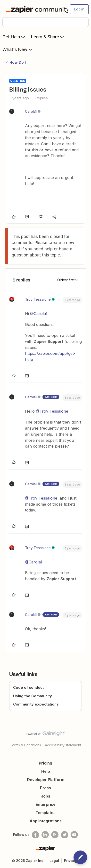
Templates (45, 813)
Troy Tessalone (38, 299)
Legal (54, 861)
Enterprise (46, 804)
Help (46, 771)
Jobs (46, 796)
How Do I (18, 62)
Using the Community (33, 696)
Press (45, 788)
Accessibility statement (63, 745)
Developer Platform (46, 780)
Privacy (70, 861)
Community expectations (36, 704)
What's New (18, 49)
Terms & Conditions (25, 745)
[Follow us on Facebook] (35, 835)
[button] (79, 9)
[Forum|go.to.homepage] (35, 9)
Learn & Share (48, 37)
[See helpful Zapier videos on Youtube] (74, 835)
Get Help (14, 37)
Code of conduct (28, 687)
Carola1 (31, 111)
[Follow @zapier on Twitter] (65, 835)
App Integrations (46, 821)
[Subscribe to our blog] (55, 835)
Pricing (45, 763)
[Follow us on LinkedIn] (45, 835)
